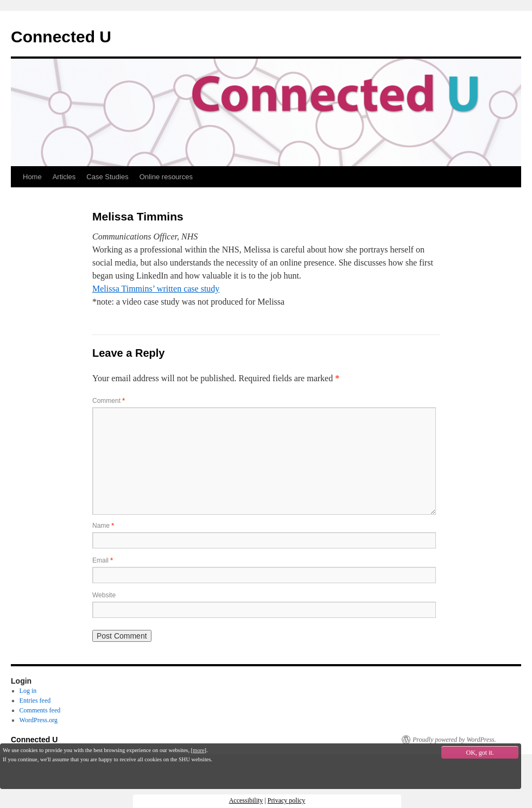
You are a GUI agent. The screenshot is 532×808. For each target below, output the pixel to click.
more (198, 750)
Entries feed (35, 700)
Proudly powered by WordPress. (454, 740)
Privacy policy (287, 800)
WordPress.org (39, 720)
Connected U (61, 37)
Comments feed (40, 710)
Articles (64, 177)
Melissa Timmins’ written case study (156, 289)
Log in (28, 691)
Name (103, 526)
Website (104, 595)
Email (103, 560)
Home (32, 177)
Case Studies (107, 177)
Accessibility (246, 800)
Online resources (166, 177)
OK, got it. (480, 753)
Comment (109, 401)
